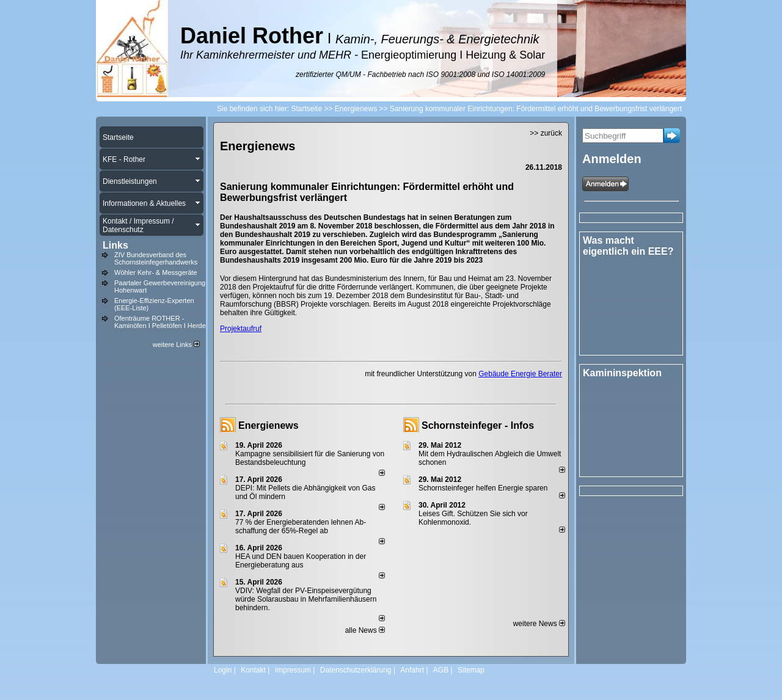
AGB (441, 670)
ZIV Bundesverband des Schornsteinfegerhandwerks (156, 258)
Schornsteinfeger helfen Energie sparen (483, 488)
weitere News (539, 624)
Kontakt (253, 670)
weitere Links (176, 345)
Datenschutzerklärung (356, 670)
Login (223, 670)
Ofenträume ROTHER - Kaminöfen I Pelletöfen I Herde (160, 322)
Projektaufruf (241, 329)
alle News (365, 630)
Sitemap (471, 670)
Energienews (269, 425)
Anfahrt (412, 670)
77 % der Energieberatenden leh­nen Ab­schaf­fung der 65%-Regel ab (301, 527)
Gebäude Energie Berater (520, 374)
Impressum (293, 670)
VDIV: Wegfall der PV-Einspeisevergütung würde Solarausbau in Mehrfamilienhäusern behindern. (306, 599)
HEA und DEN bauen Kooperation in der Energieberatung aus (301, 561)
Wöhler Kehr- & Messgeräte (156, 272)
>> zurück (546, 133)
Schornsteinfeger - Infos (478, 425)
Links (115, 245)
